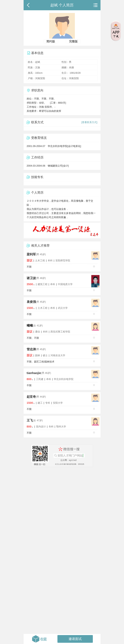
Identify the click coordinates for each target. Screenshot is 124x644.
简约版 (51, 41)
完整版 (73, 41)
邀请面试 (75, 639)
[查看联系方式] (89, 122)
